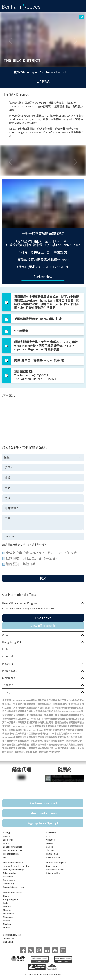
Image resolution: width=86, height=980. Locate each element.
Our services (9, 880)
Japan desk (8, 938)
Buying (6, 836)
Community (9, 884)
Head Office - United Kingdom (20, 603)
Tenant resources (11, 854)
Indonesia (8, 656)
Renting (7, 843)
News (49, 836)
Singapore (9, 678)
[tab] (43, 603)
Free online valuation (13, 863)
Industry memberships (14, 870)
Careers (50, 847)
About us (50, 840)
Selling (6, 833)
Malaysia (8, 664)
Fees (5, 857)
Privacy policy (10, 873)
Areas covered (53, 866)
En (82, 17)
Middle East (9, 671)
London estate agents (56, 863)
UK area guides (53, 873)
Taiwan (7, 920)
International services (13, 850)
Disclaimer (8, 877)
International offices (13, 892)
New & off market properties (16, 866)
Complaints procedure (14, 887)
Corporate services (12, 935)
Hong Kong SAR (12, 642)
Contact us (51, 833)
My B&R (50, 843)
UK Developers (53, 857)
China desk (8, 942)
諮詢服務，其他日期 (21, 564)
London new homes (12, 847)
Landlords (8, 840)
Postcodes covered (55, 870)
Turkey (6, 692)
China (6, 635)
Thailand (8, 685)
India (5, 649)
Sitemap (50, 850)
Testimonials (52, 854)
